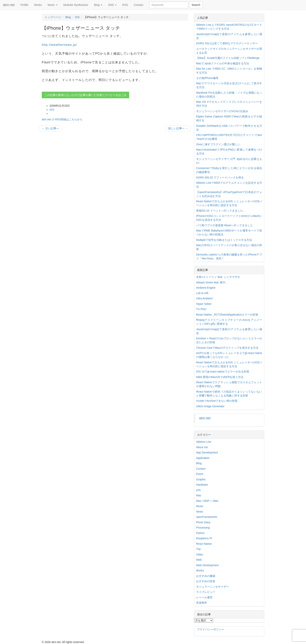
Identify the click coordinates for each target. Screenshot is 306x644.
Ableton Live (204, 442)
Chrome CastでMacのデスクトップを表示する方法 (227, 348)
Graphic (201, 479)
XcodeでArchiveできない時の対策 (217, 401)
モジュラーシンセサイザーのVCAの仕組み (222, 111)
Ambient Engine (206, 288)
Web (199, 560)
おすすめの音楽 (206, 581)
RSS (125, 5)
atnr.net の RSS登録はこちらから (62, 119)
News (200, 512)
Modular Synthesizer (76, 5)
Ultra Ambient (204, 298)
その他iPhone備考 (207, 78)
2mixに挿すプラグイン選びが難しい (218, 144)
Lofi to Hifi (202, 293)
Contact (139, 5)
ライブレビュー (206, 592)
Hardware (202, 485)
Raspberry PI (204, 538)
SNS (112, 5)
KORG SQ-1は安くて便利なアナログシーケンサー (227, 43)
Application (203, 458)
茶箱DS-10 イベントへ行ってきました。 (221, 211)
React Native (204, 544)
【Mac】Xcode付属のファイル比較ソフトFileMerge (228, 58)
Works (38, 5)
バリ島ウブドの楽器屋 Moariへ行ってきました (225, 225)
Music (52, 5)
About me (202, 447)
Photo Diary (203, 522)
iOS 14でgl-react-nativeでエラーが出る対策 (223, 372)
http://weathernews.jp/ (59, 45)
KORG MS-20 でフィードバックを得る (220, 177)
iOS (77, 17)
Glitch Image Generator (210, 406)
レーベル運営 (204, 597)
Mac (199, 495)
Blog (98, 5)
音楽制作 (202, 603)
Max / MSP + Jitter (207, 501)
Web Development (207, 565)
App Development (207, 452)
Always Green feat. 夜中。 (212, 282)
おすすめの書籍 (206, 576)
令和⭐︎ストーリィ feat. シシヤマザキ (218, 277)
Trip (198, 549)
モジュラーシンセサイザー (213, 587)
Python (200, 533)
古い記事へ (50, 128)
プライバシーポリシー (211, 629)
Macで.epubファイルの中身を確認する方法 (223, 63)
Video (200, 554)
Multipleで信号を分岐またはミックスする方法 (224, 240)
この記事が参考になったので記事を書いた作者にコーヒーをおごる (85, 95)
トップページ (53, 17)
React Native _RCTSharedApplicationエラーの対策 (227, 315)
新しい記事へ (178, 128)
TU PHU (201, 309)
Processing (203, 528)
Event (200, 474)
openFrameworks (207, 517)
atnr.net (9, 5)
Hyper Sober (204, 304)
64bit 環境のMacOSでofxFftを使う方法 (220, 377)
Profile (24, 5)
